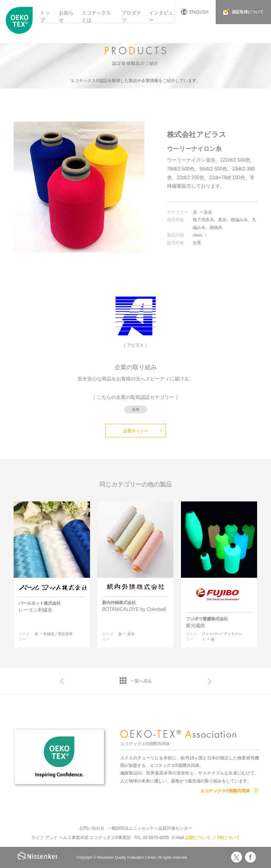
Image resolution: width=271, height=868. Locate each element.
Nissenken (38, 856)
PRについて (229, 838)
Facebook (250, 857)
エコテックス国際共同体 (19, 21)
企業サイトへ (136, 431)
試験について (198, 838)
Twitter (237, 857)
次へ (209, 681)
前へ (62, 681)
